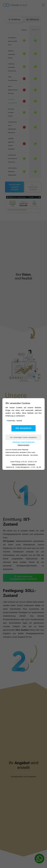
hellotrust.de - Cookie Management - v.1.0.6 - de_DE (24, 467)
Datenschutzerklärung (19, 464)
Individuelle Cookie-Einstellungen (23, 442)
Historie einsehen (23, 445)
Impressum (31, 464)
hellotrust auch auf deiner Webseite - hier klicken (22, 455)
